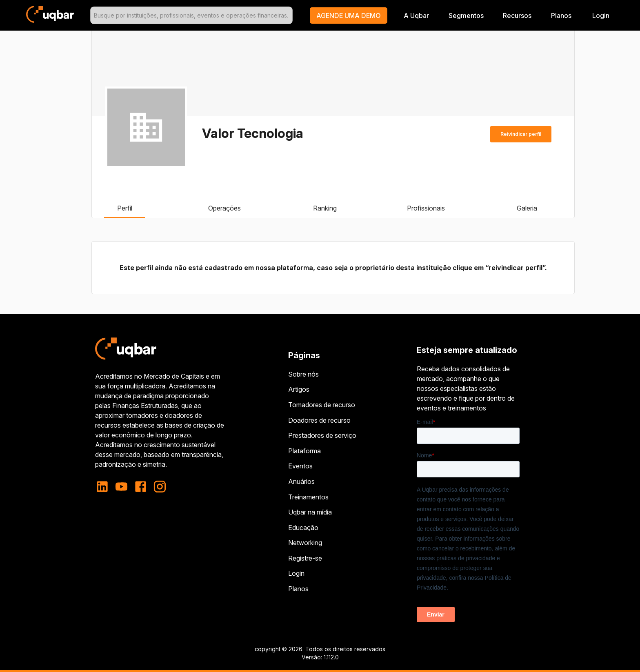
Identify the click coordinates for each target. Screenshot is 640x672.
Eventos (300, 466)
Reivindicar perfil (521, 134)
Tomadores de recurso (322, 405)
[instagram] (160, 487)
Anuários (301, 481)
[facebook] (141, 487)
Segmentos (466, 16)
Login (296, 573)
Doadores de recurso (319, 420)
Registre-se (305, 558)
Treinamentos (308, 497)
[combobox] (191, 15)
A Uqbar (416, 16)
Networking (305, 543)
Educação (303, 528)
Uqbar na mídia (310, 512)
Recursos (517, 16)
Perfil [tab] (124, 208)
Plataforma (304, 451)
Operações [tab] (224, 208)
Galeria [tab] (527, 208)
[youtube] (121, 487)
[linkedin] (105, 487)
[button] (349, 16)
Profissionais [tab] (426, 208)
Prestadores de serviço (322, 435)
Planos (561, 16)
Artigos (299, 389)
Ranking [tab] (325, 208)
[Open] (289, 16)
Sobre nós (303, 374)
